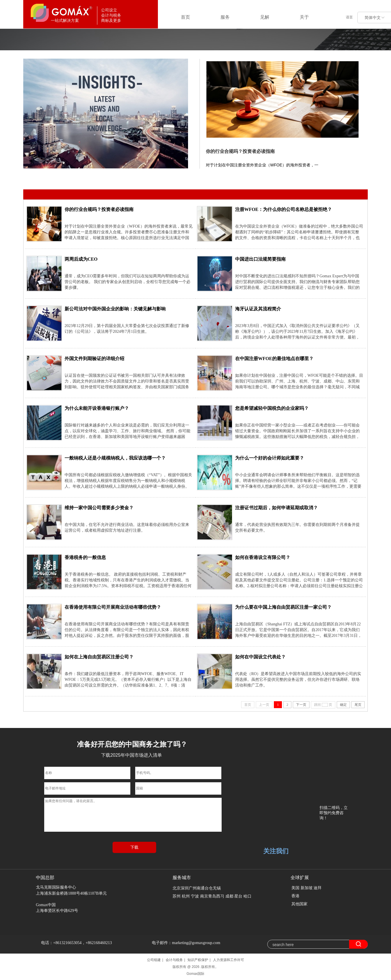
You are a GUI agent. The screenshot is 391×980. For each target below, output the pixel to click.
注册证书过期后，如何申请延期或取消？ (276, 508)
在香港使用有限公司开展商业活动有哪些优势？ (113, 607)
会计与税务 (174, 960)
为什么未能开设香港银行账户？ (97, 408)
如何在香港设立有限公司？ (263, 557)
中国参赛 (71, 180)
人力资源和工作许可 (229, 960)
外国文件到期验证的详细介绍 (94, 359)
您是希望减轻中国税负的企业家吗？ (272, 408)
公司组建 (154, 960)
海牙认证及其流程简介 (258, 309)
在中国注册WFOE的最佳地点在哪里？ (274, 359)
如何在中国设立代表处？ (260, 657)
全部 (54, 180)
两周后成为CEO (81, 259)
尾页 (358, 705)
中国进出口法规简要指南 (260, 259)
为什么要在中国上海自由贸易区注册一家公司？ (283, 607)
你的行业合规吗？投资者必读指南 (240, 151)
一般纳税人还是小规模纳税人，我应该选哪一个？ (115, 458)
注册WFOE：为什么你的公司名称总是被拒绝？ (283, 209)
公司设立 (94, 180)
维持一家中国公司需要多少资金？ (99, 508)
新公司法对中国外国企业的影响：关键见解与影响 (115, 309)
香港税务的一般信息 (85, 557)
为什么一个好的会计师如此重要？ (270, 458)
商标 (140, 180)
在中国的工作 (119, 180)
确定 (343, 705)
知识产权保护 (198, 960)
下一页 (301, 705)
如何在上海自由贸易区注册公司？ (99, 657)
